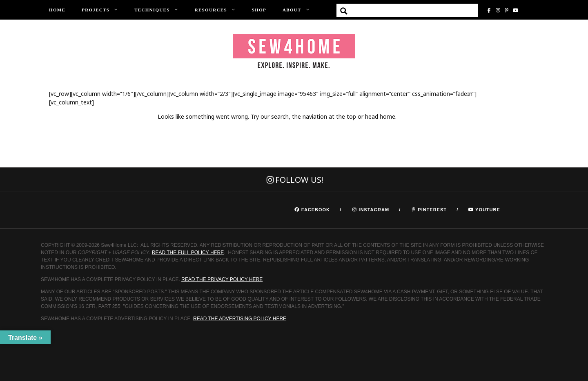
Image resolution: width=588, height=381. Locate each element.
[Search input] (418, 11)
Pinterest (432, 210)
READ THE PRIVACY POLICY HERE (222, 279)
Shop (259, 10)
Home (57, 10)
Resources (219, 10)
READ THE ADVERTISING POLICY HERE (240, 319)
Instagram (373, 210)
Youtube (488, 210)
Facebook (316, 210)
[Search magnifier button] (344, 11)
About (300, 10)
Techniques (160, 10)
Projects (104, 10)
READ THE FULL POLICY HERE (188, 253)
